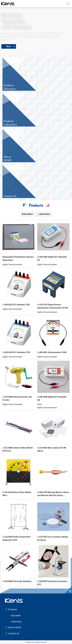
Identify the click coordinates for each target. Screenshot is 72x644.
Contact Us (14, 634)
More (9, 46)
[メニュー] (68, 4)
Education (27, 214)
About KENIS (15, 627)
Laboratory (44, 214)
